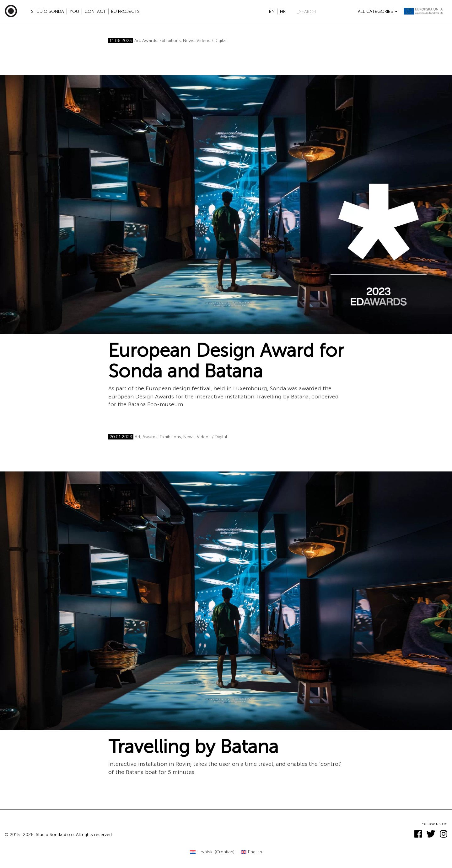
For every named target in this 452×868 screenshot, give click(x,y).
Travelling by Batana (193, 747)
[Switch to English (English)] (252, 852)
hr (283, 11)
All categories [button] (378, 11)
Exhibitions (170, 41)
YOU (74, 11)
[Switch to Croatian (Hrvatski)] (212, 852)
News (189, 41)
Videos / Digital (212, 41)
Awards (150, 41)
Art (137, 41)
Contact (95, 11)
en (272, 11)
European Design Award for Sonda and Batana (226, 361)
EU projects (125, 11)
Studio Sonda (48, 11)
